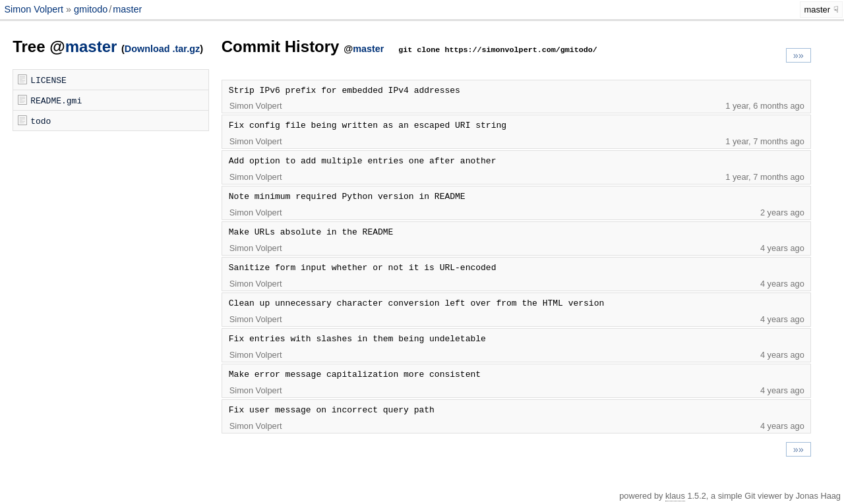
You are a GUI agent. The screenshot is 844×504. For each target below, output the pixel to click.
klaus (675, 496)
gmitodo (91, 9)
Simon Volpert (35, 9)
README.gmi (56, 100)
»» (799, 55)
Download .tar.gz (162, 49)
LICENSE (48, 80)
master (127, 9)
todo (41, 121)
